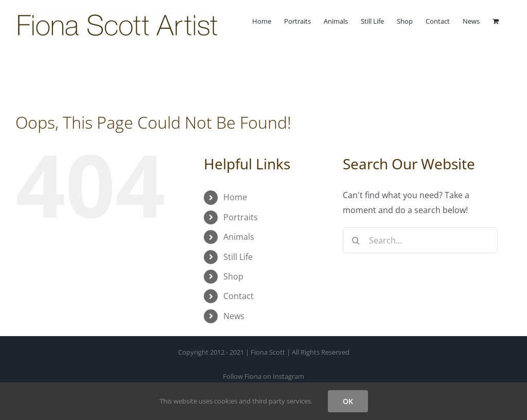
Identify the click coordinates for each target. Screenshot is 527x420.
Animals (239, 237)
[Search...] (420, 240)
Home (235, 197)
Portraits (241, 217)
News (234, 316)
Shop (233, 276)
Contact (239, 296)
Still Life (238, 257)
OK (348, 401)
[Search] (356, 240)
